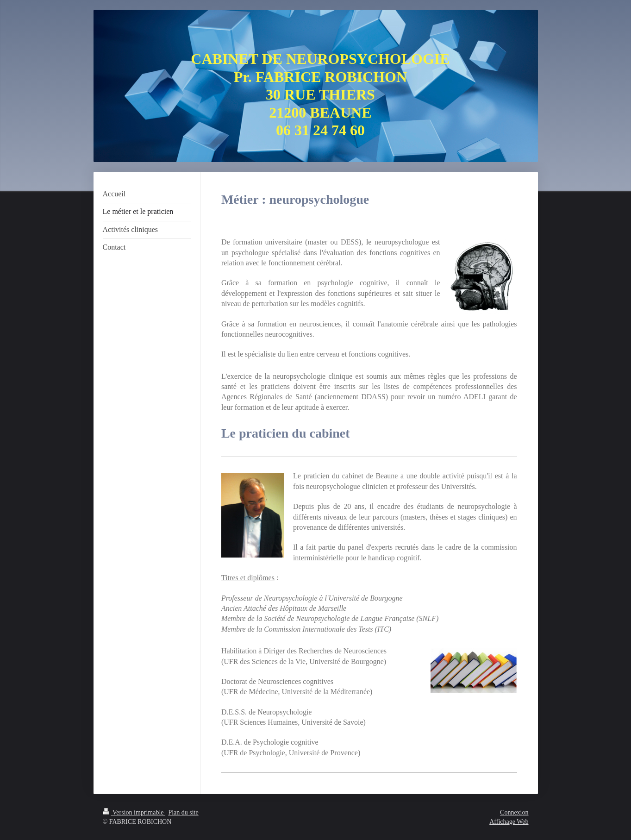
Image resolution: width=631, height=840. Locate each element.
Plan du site (183, 812)
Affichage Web (509, 822)
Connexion (514, 812)
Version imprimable (134, 812)
